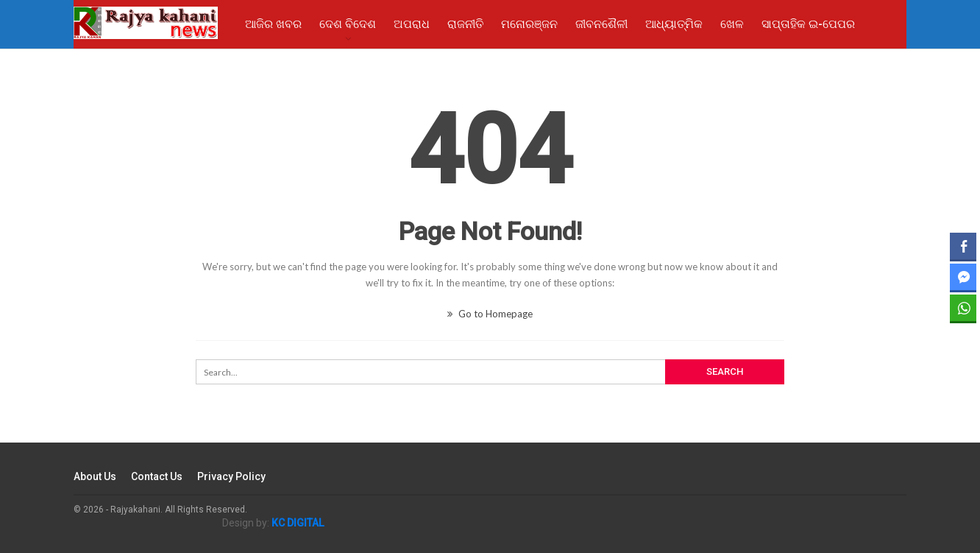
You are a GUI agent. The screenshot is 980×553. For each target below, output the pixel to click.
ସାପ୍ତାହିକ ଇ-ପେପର (808, 24)
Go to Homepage (490, 314)
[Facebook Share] (963, 246)
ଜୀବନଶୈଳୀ (601, 24)
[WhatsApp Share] (963, 308)
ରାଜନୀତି (465, 24)
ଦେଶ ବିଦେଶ (348, 24)
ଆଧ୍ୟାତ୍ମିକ (674, 24)
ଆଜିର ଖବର (273, 24)
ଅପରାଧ (412, 24)
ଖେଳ (732, 24)
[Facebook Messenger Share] (963, 277)
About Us (95, 476)
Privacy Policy (231, 476)
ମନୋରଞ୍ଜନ (529, 24)
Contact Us (157, 476)
